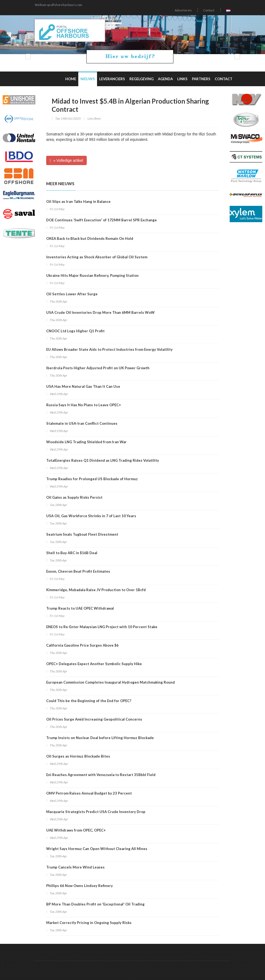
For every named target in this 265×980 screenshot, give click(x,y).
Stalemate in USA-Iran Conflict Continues (82, 423)
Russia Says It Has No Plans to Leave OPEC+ (84, 405)
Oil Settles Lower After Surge (72, 294)
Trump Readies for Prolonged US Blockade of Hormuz (92, 479)
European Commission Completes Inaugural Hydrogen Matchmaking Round (110, 682)
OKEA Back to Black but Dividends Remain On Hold (90, 238)
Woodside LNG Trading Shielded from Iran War (86, 442)
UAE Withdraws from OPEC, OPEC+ (76, 830)
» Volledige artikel (66, 160)
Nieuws (88, 79)
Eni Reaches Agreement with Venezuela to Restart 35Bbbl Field (101, 775)
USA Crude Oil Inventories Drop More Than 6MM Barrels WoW (100, 312)
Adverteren (183, 10)
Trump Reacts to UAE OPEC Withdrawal (80, 608)
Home (71, 79)
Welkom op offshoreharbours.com (58, 5)
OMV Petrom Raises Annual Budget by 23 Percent (89, 793)
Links (182, 79)
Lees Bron (94, 118)
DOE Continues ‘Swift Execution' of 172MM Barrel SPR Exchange (102, 220)
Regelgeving (141, 79)
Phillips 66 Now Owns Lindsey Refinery (79, 886)
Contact (209, 10)
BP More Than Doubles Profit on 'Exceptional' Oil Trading (95, 904)
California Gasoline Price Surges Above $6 (82, 645)
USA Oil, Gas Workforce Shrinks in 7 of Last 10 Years (91, 516)
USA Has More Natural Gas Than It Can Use (83, 386)
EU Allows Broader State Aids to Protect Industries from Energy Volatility (109, 349)
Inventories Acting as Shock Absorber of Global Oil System (97, 257)
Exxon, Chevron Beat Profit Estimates (78, 571)
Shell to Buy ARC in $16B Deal (72, 553)
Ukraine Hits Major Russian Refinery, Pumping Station (92, 275)
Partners (201, 79)
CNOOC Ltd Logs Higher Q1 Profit (75, 331)
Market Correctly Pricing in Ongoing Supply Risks (89, 923)
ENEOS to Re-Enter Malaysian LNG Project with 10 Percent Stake (102, 627)
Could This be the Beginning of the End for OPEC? (89, 701)
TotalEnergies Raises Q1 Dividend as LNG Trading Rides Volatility (103, 460)
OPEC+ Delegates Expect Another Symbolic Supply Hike (94, 664)
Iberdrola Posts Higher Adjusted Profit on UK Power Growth (98, 368)
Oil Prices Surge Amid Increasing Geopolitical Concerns (94, 719)
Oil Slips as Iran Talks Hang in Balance (78, 201)
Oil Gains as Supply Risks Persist (74, 497)
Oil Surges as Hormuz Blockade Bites (78, 756)
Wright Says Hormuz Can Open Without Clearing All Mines (97, 849)
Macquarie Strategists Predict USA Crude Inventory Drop (96, 812)
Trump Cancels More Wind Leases (75, 867)
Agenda (165, 79)
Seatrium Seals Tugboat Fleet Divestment (82, 534)
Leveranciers (112, 79)
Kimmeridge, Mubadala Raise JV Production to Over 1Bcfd (96, 590)
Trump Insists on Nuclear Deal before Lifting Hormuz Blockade (100, 738)
